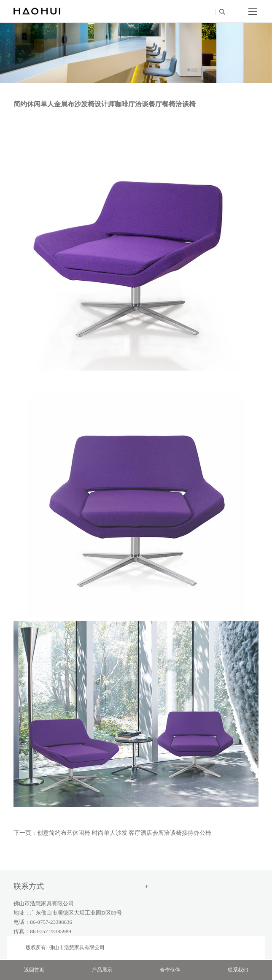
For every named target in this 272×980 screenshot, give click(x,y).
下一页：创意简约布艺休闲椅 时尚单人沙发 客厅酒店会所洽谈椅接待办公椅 (112, 833)
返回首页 (34, 970)
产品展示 (102, 970)
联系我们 (238, 970)
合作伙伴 (170, 970)
